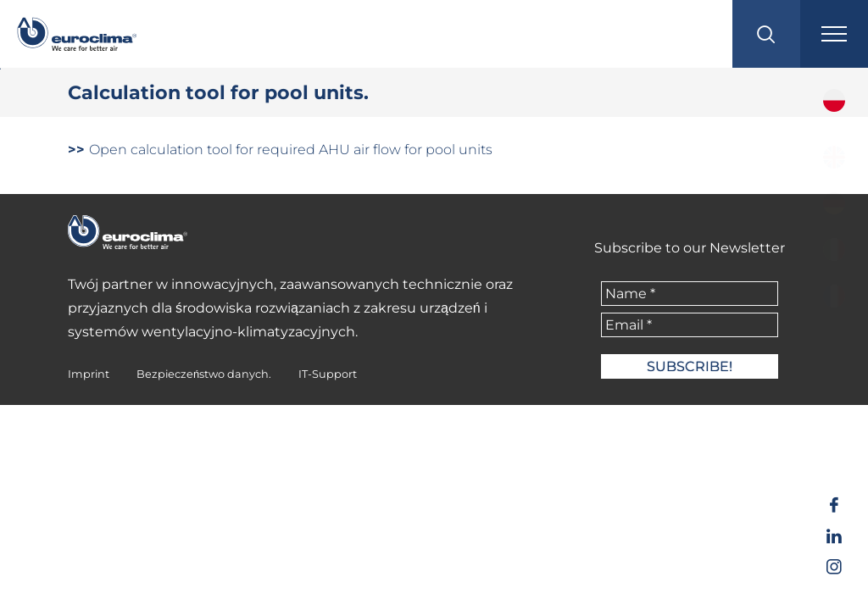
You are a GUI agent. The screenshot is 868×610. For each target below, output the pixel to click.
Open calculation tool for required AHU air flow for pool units (280, 150)
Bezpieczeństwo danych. (204, 374)
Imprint (89, 374)
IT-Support (328, 374)
